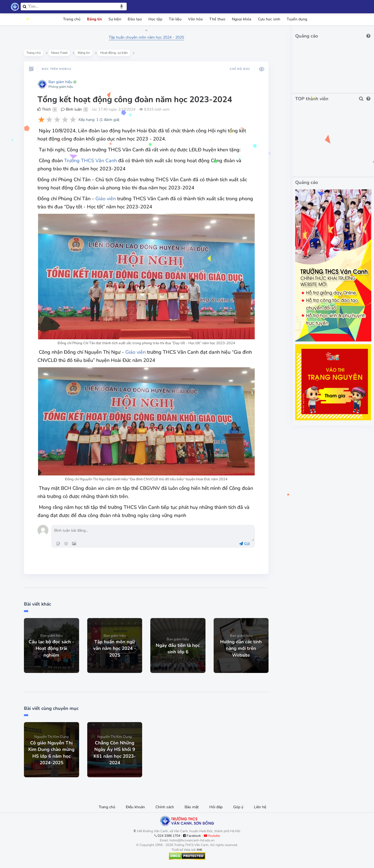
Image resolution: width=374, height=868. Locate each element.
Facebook (192, 836)
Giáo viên (106, 199)
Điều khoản (135, 807)
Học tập (155, 19)
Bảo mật (192, 807)
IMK (200, 850)
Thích (44, 109)
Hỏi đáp (216, 807)
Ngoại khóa (242, 19)
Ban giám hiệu (60, 82)
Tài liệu (175, 19)
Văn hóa (195, 19)
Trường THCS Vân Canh (91, 161)
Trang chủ (72, 19)
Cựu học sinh (269, 19)
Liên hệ (260, 807)
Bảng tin (94, 19)
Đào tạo (135, 19)
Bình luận (71, 109)
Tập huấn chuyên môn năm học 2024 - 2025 (146, 37)
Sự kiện (115, 19)
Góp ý (238, 807)
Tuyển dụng (297, 19)
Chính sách (165, 807)
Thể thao (217, 19)
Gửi (244, 544)
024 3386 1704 (169, 836)
